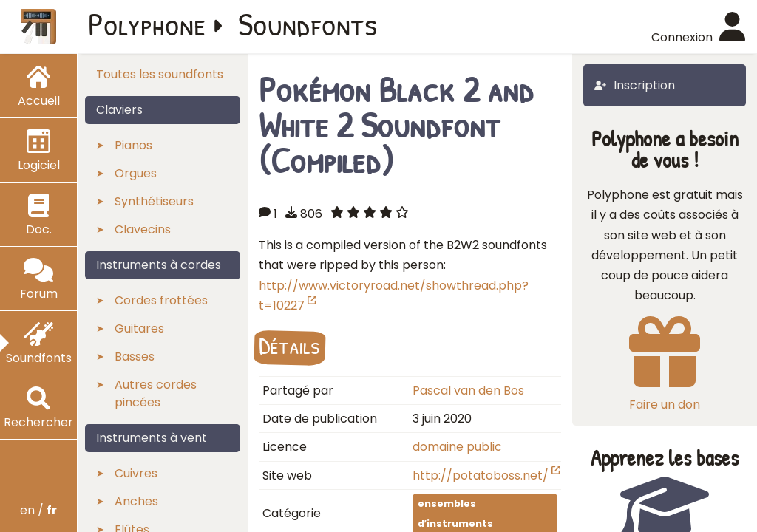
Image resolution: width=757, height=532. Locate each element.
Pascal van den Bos (468, 391)
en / (38, 510)
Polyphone (147, 24)
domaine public (457, 447)
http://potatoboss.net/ (486, 475)
